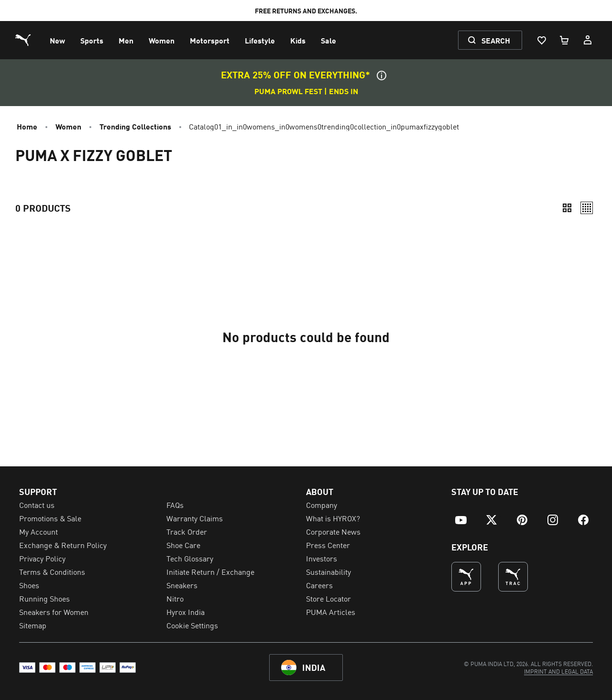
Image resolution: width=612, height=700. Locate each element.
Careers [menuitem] (319, 585)
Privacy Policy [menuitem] (42, 558)
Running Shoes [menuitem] (44, 598)
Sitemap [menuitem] (33, 625)
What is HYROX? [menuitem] (333, 518)
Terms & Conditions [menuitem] (52, 571)
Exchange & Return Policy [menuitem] (63, 545)
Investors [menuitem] (322, 558)
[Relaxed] (587, 208)
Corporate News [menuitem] (333, 531)
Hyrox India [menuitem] (186, 612)
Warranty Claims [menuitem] (195, 518)
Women (68, 126)
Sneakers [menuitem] (182, 585)
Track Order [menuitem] (187, 531)
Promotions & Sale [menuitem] (50, 518)
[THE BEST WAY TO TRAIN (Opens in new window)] (513, 577)
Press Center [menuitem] (328, 545)
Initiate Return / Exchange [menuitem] (210, 571)
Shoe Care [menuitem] (183, 545)
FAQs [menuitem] (175, 505)
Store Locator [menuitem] (328, 598)
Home (27, 126)
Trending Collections (135, 126)
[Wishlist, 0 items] (541, 40)
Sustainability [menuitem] (328, 571)
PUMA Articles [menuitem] (331, 612)
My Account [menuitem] (38, 531)
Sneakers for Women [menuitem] (54, 612)
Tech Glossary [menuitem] (190, 558)
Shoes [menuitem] (29, 585)
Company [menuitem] (322, 505)
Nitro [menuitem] (175, 598)
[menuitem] (57, 40)
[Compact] (567, 208)
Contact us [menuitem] (37, 505)
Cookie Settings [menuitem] (192, 625)
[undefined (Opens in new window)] (466, 577)
